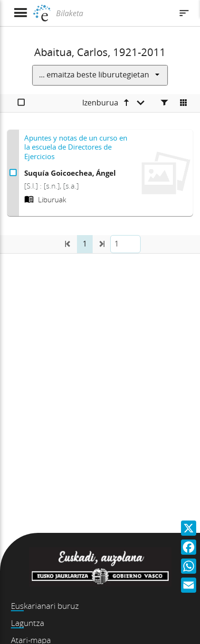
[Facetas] (164, 103)
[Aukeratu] (21, 103)
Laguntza (28, 623)
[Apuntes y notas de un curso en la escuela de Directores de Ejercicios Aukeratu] (13, 173)
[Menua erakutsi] (20, 13)
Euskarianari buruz (45, 606)
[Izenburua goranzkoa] (113, 103)
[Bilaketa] (113, 13)
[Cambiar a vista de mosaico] (183, 103)
